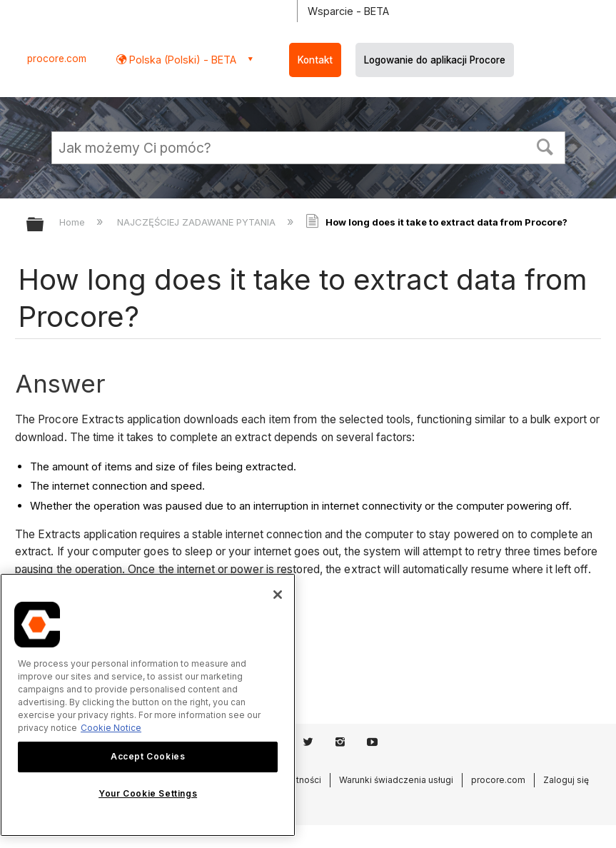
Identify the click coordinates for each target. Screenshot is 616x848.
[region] (148, 705)
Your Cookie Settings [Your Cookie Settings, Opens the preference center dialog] (148, 793)
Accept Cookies (148, 756)
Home (74, 222)
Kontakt (315, 60)
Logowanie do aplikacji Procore (435, 60)
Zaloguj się (566, 780)
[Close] (278, 595)
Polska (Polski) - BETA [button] (181, 60)
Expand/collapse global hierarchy (44, 225)
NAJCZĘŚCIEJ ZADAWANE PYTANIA (198, 222)
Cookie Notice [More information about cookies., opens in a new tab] (111, 728)
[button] (545, 146)
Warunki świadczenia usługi (396, 780)
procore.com (57, 59)
